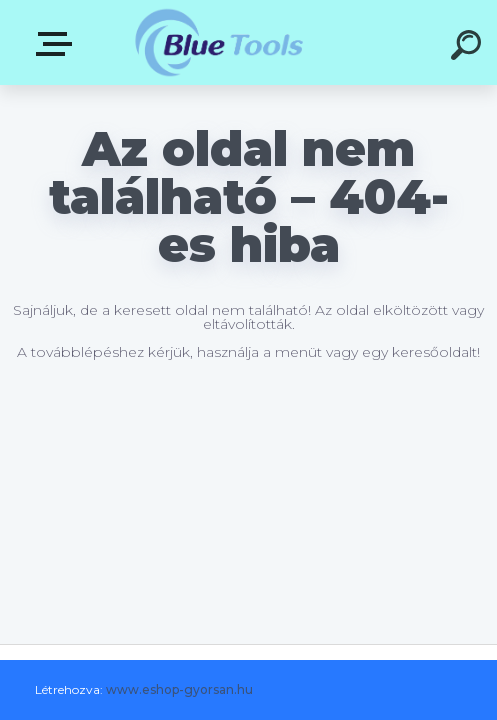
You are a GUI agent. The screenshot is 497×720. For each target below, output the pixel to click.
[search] (469, 48)
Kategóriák (58, 44)
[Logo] (218, 42)
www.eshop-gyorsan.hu (179, 689)
